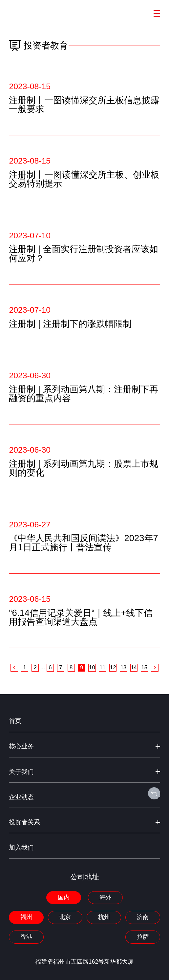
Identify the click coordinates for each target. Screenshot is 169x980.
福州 (26, 917)
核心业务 (21, 746)
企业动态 (21, 797)
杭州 (104, 917)
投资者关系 (24, 822)
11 (103, 667)
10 (92, 667)
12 (113, 667)
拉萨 (143, 937)
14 (134, 667)
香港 (26, 937)
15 (144, 667)
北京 (65, 917)
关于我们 (21, 772)
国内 (64, 897)
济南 (143, 917)
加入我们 (21, 847)
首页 (15, 721)
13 (124, 667)
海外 (105, 897)
